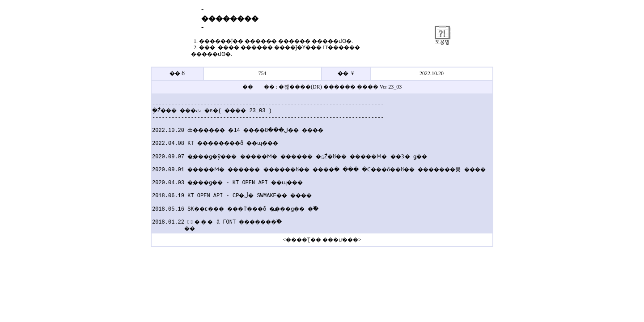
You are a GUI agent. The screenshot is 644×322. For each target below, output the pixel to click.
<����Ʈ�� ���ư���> (322, 240)
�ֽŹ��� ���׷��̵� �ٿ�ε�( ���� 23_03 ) (207, 111)
